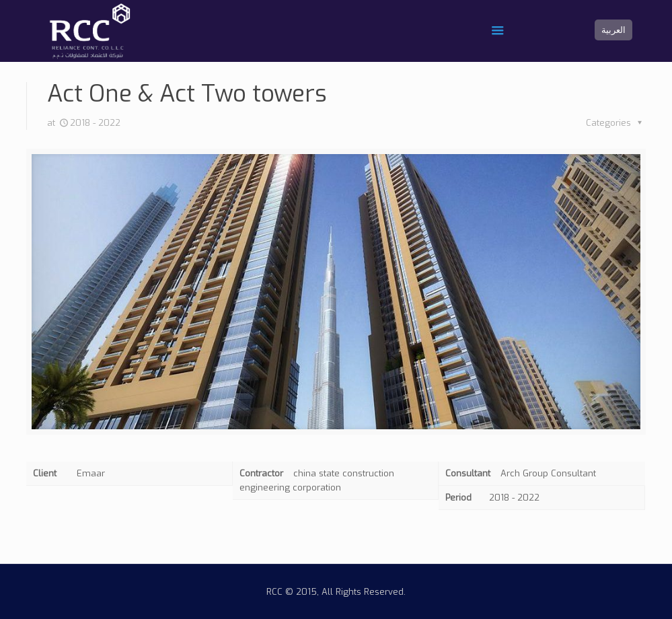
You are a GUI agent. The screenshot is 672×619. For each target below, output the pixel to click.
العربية (613, 30)
